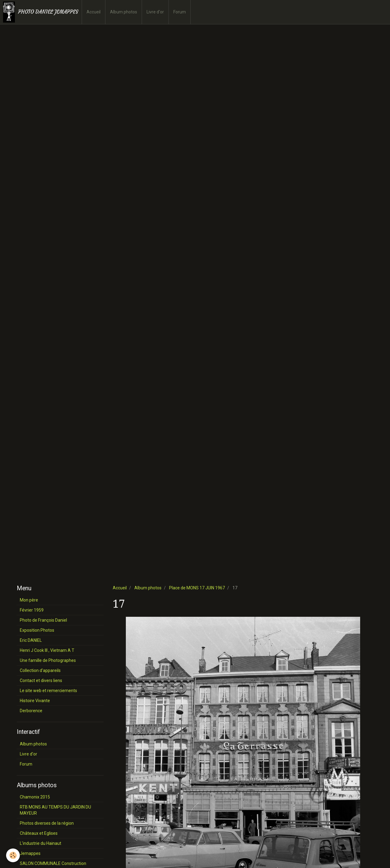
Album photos (124, 12)
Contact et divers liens (41, 680)
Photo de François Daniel (43, 620)
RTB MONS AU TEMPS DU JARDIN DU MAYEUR (55, 810)
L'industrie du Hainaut (41, 843)
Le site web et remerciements (48, 691)
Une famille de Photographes (48, 660)
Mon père (29, 600)
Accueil (94, 12)
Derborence (31, 711)
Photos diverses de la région (47, 823)
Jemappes (30, 853)
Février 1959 (32, 610)
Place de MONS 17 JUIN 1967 (197, 588)
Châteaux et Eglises (39, 833)
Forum (180, 12)
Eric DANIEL (31, 640)
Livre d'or (155, 12)
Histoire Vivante (35, 701)
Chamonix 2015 (35, 797)
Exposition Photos (37, 630)
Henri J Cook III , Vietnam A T (47, 650)
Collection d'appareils (40, 670)
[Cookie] (13, 855)
